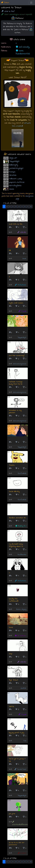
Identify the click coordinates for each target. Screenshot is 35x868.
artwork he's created (21, 125)
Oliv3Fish (23, 688)
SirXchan (13, 175)
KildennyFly (14, 165)
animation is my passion (15, 411)
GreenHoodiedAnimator (20, 823)
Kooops (12, 172)
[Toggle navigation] (31, 3)
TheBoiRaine (20, 285)
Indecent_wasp (16, 179)
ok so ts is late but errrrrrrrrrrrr (17, 844)
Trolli (25, 741)
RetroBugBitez (15, 186)
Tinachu (12, 465)
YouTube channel (13, 117)
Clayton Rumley (25, 67)
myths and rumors (16, 303)
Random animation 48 (17, 518)
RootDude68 (22, 473)
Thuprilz (22, 311)
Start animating (17, 14)
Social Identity (14, 492)
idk (10, 250)
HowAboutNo (22, 555)
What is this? (8, 11)
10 (31, 206)
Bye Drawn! (13, 680)
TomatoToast (20, 769)
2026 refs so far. (16, 224)
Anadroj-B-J (21, 526)
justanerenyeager (16, 168)
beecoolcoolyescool (20, 364)
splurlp (11, 706)
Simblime (22, 853)
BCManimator (20, 636)
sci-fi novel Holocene (11, 114)
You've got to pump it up (17, 760)
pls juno (12, 814)
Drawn (5, 3)
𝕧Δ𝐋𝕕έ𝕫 (22, 232)
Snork (12, 189)
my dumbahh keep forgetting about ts (16, 545)
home (11, 627)
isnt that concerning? (17, 356)
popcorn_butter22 (17, 182)
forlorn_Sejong (21, 609)
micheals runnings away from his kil (16, 383)
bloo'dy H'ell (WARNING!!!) (14, 600)
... (9, 573)
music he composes (18, 120)
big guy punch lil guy (16, 733)
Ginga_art (13, 158)
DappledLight (14, 161)
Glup (11, 654)
